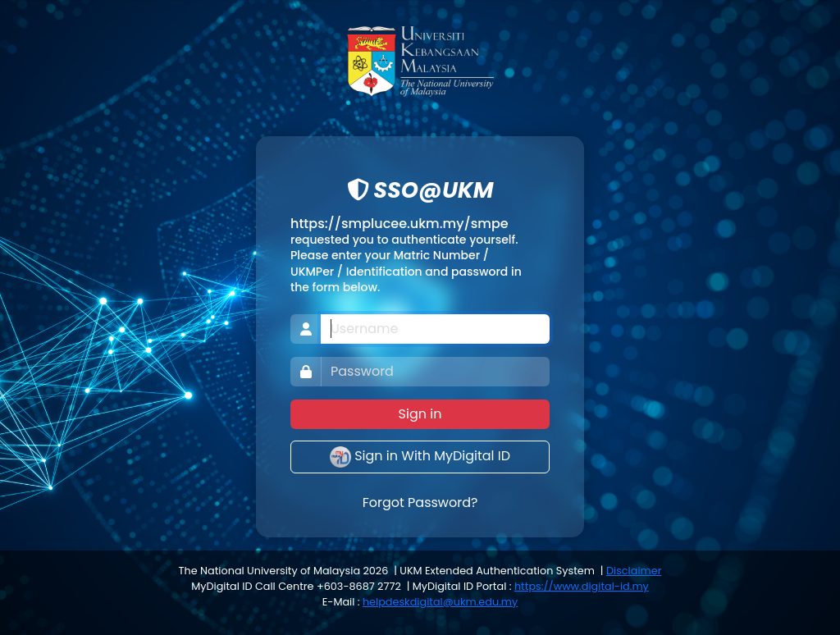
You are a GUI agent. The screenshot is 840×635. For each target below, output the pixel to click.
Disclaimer (634, 571)
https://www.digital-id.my (582, 586)
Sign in (420, 414)
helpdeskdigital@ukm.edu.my (440, 602)
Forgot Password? (420, 503)
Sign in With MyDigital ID (420, 457)
